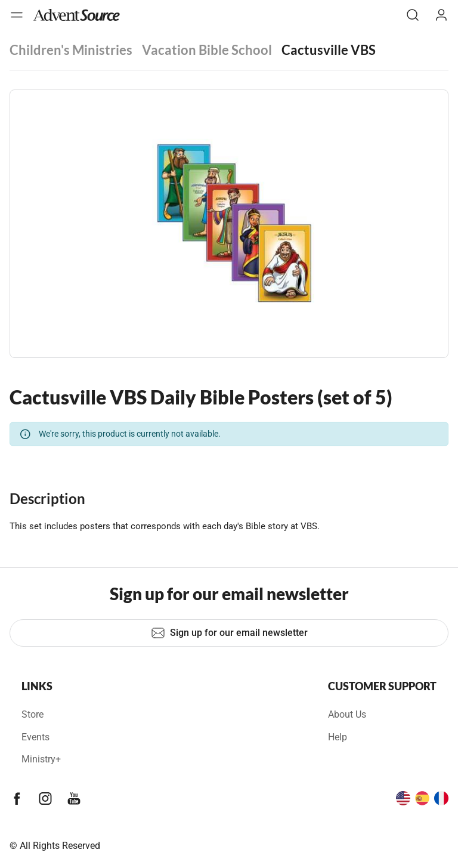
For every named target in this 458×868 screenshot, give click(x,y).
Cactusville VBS (329, 50)
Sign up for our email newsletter (229, 633)
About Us (347, 714)
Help (338, 737)
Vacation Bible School (207, 50)
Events (35, 737)
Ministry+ (41, 759)
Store (33, 714)
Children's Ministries (71, 50)
